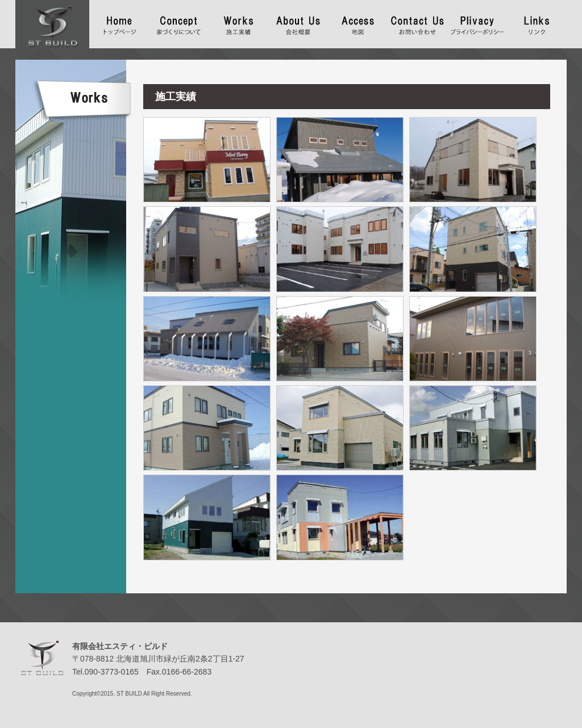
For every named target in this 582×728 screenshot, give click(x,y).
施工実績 (238, 22)
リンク (537, 22)
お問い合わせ (417, 22)
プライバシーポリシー (477, 22)
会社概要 (298, 22)
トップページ (119, 22)
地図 (358, 22)
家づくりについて (179, 22)
